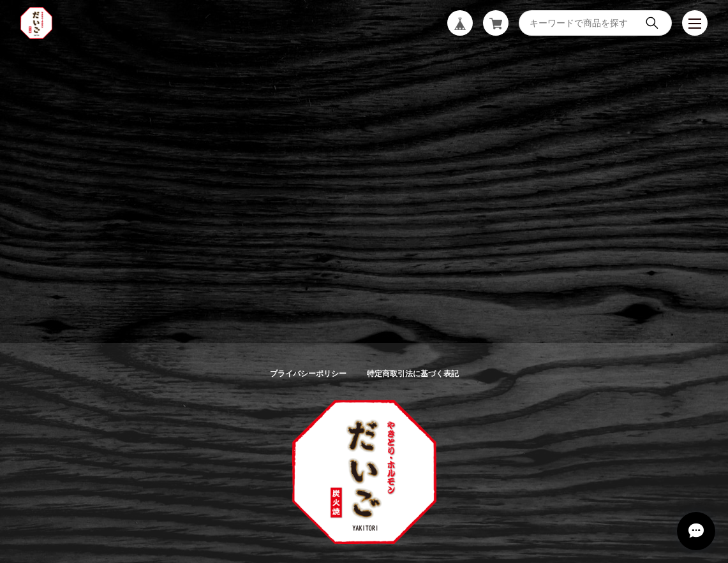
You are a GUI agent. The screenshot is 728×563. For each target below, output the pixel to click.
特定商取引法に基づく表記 (413, 374)
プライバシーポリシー (308, 374)
